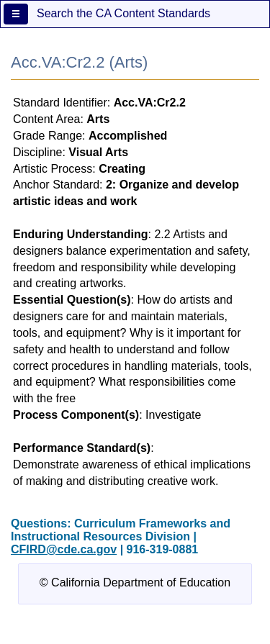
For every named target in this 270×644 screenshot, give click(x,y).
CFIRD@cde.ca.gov (64, 549)
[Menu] (16, 14)
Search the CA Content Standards (123, 13)
